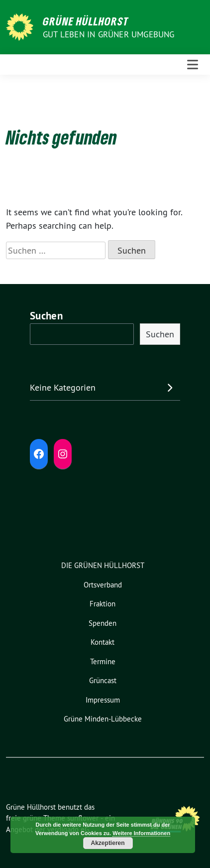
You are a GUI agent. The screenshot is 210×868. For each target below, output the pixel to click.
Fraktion (103, 604)
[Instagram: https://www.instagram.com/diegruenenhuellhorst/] (63, 454)
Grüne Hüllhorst (86, 21)
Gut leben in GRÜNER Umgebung (109, 34)
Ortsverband (103, 585)
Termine (103, 661)
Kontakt (103, 642)
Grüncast (103, 680)
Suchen (46, 316)
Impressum (103, 700)
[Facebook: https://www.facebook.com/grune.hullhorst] (39, 454)
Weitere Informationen (141, 833)
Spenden (103, 623)
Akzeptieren (108, 843)
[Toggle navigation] (193, 65)
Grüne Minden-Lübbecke (103, 719)
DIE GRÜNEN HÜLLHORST (103, 565)
